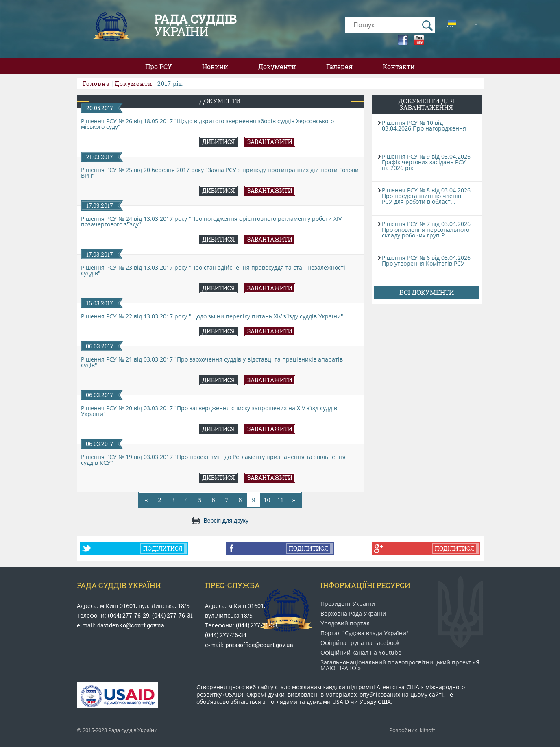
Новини (215, 66)
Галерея (339, 66)
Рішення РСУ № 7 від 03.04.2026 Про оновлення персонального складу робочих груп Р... (426, 230)
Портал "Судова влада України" (365, 633)
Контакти (399, 66)
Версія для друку (226, 521)
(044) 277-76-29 (129, 615)
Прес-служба (232, 585)
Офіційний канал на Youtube (361, 653)
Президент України (348, 604)
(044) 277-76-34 (226, 635)
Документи (277, 66)
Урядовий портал (345, 623)
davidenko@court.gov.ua (131, 625)
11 (280, 500)
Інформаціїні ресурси (365, 585)
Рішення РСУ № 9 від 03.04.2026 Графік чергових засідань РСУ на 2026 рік (426, 162)
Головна (96, 84)
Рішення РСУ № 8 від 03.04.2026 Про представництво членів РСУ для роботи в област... (426, 196)
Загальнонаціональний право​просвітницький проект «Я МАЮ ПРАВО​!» (400, 665)
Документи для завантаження (426, 104)
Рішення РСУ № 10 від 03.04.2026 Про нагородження (424, 125)
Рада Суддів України (119, 585)
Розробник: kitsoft (412, 730)
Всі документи (427, 292)
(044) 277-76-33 (257, 625)
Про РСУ (159, 66)
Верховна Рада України (353, 614)
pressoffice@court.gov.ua (259, 645)
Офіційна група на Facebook (360, 643)
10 (267, 500)
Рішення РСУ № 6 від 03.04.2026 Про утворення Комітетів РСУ (426, 260)
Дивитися (218, 142)
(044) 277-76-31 (172, 615)
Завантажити (270, 142)
